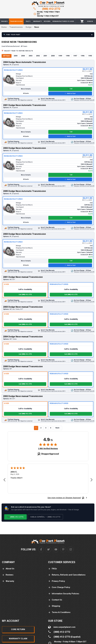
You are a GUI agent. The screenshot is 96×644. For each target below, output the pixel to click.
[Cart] (82, 21)
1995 (90, 56)
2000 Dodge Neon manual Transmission (23, 366)
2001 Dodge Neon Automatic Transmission (24, 105)
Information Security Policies (64, 594)
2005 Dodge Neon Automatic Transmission (24, 191)
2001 (45, 56)
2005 (16, 56)
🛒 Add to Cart (70, 93)
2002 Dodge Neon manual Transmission (23, 396)
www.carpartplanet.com (64, 627)
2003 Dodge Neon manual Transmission (23, 307)
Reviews (8, 575)
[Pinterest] (63, 549)
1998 (68, 56)
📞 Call (70, 89)
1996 (83, 56)
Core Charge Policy (59, 587)
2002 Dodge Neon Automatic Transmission (24, 148)
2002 (38, 56)
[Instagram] (71, 549)
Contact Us (55, 600)
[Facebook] (41, 549)
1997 (75, 56)
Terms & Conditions (59, 612)
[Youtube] (56, 549)
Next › (58, 428)
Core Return (18, 629)
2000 (53, 56)
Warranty (8, 581)
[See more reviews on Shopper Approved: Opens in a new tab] (64, 498)
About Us (8, 569)
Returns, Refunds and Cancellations (67, 575)
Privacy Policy (57, 581)
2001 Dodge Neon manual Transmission (23, 277)
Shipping (54, 606)
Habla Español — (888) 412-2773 (45, 517)
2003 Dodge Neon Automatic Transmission (24, 234)
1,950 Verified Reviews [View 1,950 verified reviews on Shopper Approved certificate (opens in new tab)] (48, 448)
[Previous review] (4, 480)
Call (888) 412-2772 (25, 295)
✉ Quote (26, 93)
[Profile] (90, 21)
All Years (6, 56)
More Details (26, 89)
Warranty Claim (18, 639)
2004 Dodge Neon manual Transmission (23, 337)
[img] (48, 444)
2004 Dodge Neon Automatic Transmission (24, 62)
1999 (60, 56)
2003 (31, 56)
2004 (23, 56)
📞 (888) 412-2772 (15, 517)
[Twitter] (48, 549)
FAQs (52, 569)
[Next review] (92, 480)
